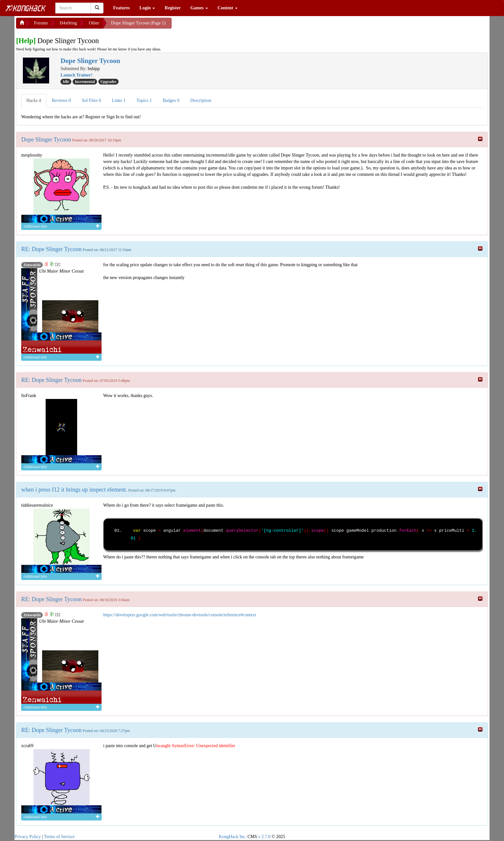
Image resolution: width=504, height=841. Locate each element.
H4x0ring (68, 23)
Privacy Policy (28, 837)
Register (173, 8)
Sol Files (91, 100)
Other (94, 23)
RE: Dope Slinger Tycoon (51, 249)
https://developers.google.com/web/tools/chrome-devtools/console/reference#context (180, 615)
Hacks (34, 100)
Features (122, 8)
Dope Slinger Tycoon (46, 140)
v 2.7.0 (264, 837)
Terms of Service (59, 837)
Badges (171, 100)
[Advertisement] (223, 26)
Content (228, 8)
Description (201, 100)
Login (147, 8)
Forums (41, 23)
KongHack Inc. (233, 837)
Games (199, 8)
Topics (144, 100)
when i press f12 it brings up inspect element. (74, 490)
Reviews (62, 100)
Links (119, 100)
